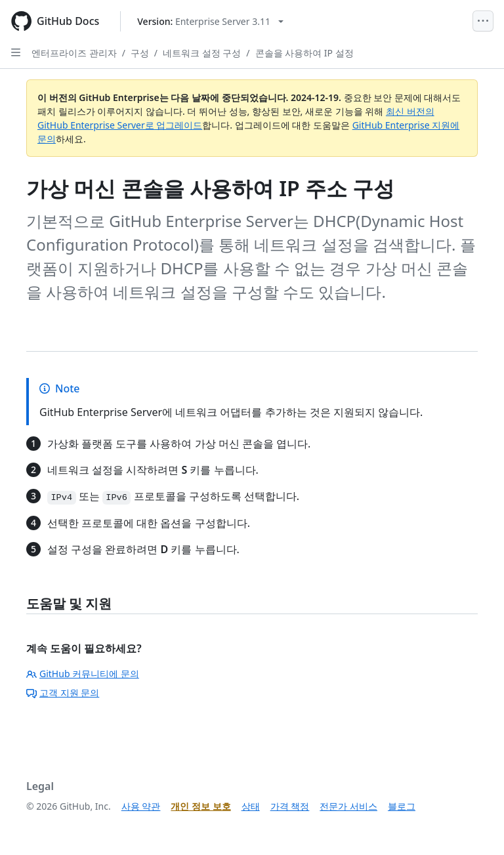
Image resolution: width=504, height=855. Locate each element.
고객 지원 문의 (63, 693)
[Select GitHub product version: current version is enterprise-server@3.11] (210, 21)
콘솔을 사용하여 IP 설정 (304, 53)
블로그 (402, 806)
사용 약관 (141, 806)
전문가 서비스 (348, 806)
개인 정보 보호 (200, 806)
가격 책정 (290, 806)
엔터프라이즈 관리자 (74, 53)
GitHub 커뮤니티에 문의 (83, 674)
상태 (251, 806)
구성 (140, 53)
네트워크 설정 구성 (202, 53)
